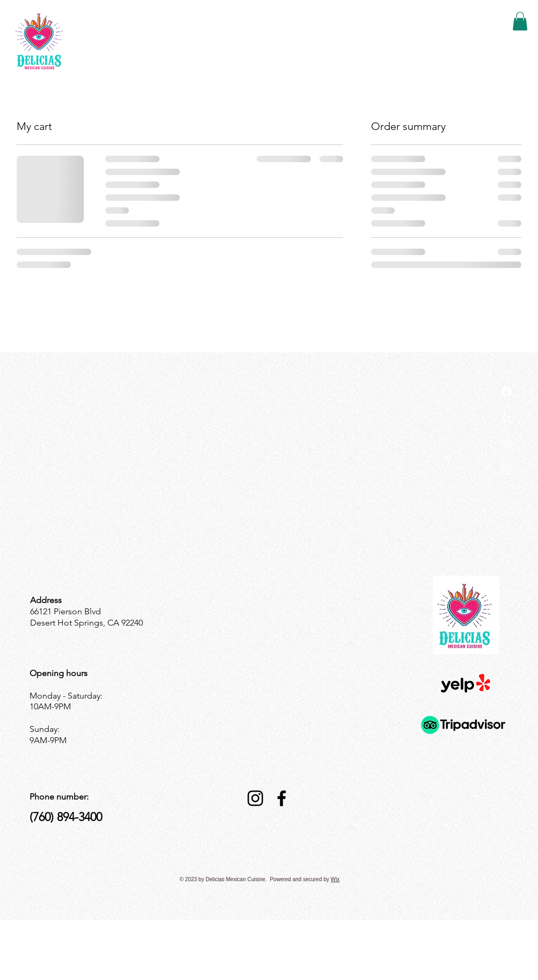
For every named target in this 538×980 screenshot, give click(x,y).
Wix (335, 879)
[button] (520, 21)
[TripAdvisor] (506, 443)
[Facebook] (282, 798)
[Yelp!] (506, 417)
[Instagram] (506, 469)
